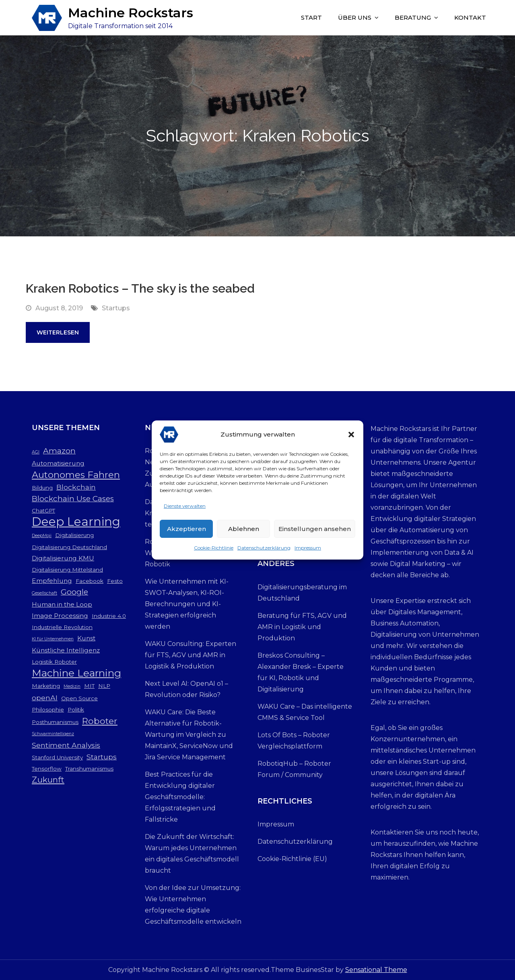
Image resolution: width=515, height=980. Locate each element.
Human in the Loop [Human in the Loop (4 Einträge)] (62, 604)
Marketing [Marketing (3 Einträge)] (46, 686)
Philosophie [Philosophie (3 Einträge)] (48, 709)
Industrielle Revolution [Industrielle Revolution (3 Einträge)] (62, 627)
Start (311, 17)
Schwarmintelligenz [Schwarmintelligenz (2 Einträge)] (53, 734)
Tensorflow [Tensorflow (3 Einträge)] (47, 769)
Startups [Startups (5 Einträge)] (102, 757)
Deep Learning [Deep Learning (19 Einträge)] (76, 522)
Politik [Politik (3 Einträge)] (76, 709)
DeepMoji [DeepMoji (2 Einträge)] (42, 536)
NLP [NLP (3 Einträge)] (104, 686)
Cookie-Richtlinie (214, 552)
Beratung (413, 17)
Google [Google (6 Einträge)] (74, 592)
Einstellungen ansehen (315, 533)
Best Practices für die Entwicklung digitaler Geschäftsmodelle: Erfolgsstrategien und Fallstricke (180, 797)
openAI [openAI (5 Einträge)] (45, 698)
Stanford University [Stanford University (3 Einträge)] (57, 757)
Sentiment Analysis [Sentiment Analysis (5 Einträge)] (66, 745)
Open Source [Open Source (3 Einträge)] (79, 698)
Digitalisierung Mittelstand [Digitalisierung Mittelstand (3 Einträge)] (67, 570)
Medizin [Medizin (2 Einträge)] (72, 686)
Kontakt (470, 17)
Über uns (355, 17)
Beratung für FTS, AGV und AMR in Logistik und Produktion (302, 627)
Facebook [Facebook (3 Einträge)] (90, 581)
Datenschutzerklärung (264, 552)
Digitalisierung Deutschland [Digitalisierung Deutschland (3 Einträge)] (69, 547)
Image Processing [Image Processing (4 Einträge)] (60, 616)
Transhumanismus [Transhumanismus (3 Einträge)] (89, 769)
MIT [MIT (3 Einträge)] (89, 686)
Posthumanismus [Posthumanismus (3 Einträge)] (55, 722)
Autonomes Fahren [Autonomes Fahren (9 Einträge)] (76, 475)
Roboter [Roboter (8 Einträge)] (100, 721)
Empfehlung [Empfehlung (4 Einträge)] (52, 581)
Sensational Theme (376, 970)
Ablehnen (244, 533)
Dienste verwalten (185, 510)
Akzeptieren (186, 533)
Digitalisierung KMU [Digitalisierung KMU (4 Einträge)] (63, 558)
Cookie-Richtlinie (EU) (292, 859)
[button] (351, 439)
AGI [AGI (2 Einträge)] (36, 452)
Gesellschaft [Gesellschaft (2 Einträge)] (44, 593)
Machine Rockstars (131, 13)
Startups (116, 308)
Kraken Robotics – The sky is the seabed (140, 288)
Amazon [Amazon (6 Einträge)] (59, 451)
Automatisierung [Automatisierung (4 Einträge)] (58, 463)
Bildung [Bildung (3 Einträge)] (42, 488)
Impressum (308, 552)
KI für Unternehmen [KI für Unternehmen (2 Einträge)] (53, 639)
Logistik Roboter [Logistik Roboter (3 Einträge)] (54, 662)
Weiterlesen (58, 332)
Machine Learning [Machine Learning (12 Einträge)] (76, 673)
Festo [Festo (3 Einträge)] (115, 581)
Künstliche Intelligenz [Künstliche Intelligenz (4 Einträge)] (66, 650)
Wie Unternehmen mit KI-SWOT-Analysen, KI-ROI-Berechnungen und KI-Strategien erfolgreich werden (187, 604)
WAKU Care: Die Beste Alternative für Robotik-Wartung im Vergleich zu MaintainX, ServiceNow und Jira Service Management (189, 735)
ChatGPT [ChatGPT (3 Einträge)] (43, 511)
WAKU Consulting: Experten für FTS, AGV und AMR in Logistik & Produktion (191, 655)
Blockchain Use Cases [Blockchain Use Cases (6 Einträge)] (73, 499)
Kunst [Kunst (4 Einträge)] (86, 638)
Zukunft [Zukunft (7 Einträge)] (48, 780)
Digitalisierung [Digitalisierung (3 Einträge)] (74, 535)
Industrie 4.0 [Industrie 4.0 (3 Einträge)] (109, 616)
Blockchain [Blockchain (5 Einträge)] (76, 487)
